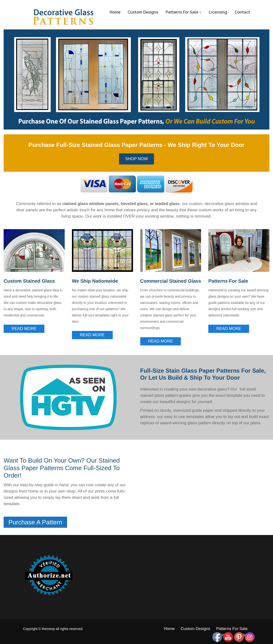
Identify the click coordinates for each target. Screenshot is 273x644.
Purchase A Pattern (35, 522)
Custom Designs (143, 12)
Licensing (218, 12)
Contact (242, 12)
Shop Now (136, 159)
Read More (24, 329)
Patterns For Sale (182, 12)
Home (115, 12)
